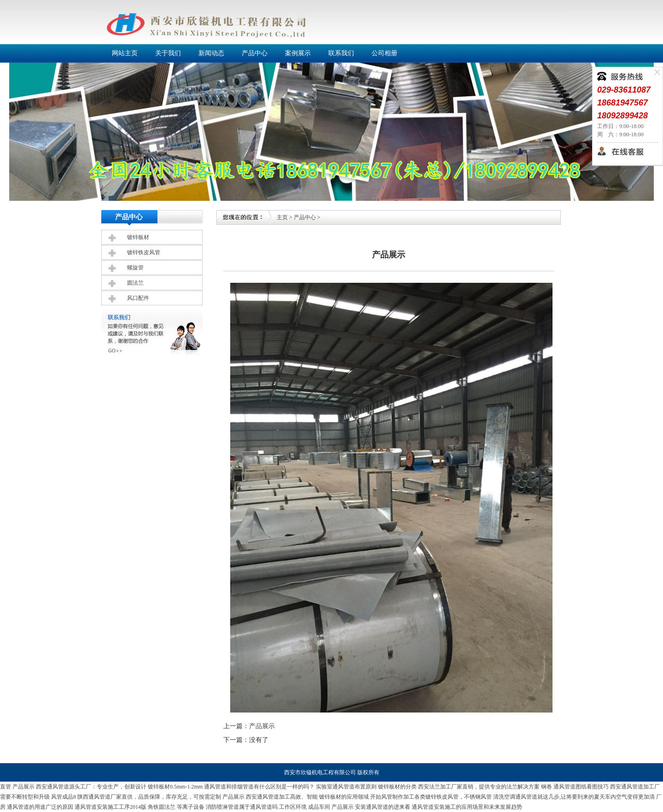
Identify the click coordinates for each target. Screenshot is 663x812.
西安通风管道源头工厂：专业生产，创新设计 (91, 787)
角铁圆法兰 (162, 807)
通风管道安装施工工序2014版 (110, 807)
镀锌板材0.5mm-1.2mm (175, 787)
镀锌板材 (138, 237)
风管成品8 (64, 797)
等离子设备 (191, 807)
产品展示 (262, 726)
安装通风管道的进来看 (383, 807)
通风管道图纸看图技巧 (581, 787)
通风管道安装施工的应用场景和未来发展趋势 (467, 807)
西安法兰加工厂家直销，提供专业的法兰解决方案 (479, 787)
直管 (6, 787)
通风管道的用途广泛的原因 (40, 807)
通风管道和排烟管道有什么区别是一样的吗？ (259, 787)
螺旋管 (135, 268)
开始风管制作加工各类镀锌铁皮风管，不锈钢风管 (431, 797)
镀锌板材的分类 (397, 787)
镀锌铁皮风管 (144, 252)
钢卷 (547, 787)
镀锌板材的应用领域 (344, 797)
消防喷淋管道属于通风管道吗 (242, 807)
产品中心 (305, 217)
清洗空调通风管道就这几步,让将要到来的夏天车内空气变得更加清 (574, 797)
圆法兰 (135, 283)
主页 (282, 217)
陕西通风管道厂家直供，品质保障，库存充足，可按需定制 (149, 797)
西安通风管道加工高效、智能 (282, 797)
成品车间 (319, 807)
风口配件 (138, 298)
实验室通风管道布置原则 (346, 787)
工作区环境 (293, 807)
